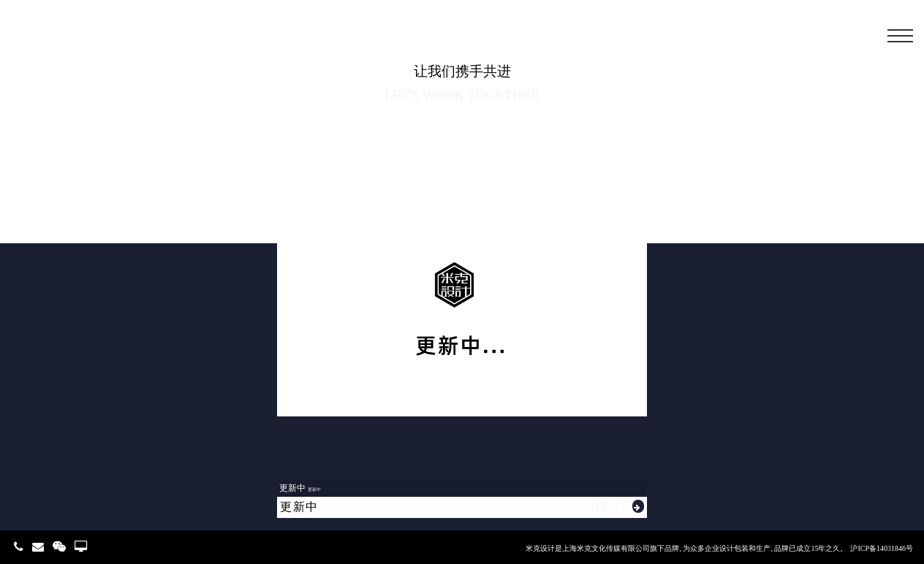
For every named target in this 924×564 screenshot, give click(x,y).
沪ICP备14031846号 (882, 548)
